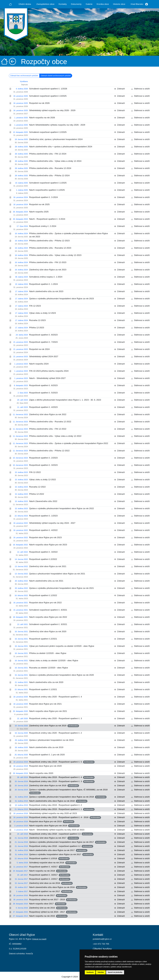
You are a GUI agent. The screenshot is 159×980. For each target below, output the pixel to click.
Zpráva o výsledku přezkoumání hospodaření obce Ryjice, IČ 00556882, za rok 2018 (69, 791)
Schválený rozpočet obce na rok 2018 (53, 863)
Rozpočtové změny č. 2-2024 (43, 226)
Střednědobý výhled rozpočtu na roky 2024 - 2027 (52, 523)
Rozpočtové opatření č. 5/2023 (43, 393)
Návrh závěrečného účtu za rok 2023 (46, 291)
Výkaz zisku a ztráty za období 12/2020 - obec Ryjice (54, 660)
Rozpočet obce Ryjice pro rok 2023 (45, 537)
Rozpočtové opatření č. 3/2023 (43, 465)
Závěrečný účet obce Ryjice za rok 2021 (48, 566)
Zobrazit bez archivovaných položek (24, 76)
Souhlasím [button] (90, 972)
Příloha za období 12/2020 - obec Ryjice (48, 653)
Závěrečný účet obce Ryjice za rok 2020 (48, 631)
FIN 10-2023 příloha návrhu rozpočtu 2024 (49, 371)
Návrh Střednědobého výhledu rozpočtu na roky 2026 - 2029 (57, 125)
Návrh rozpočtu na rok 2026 (42, 118)
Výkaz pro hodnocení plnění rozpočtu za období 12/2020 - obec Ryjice (62, 646)
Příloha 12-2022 (37, 494)
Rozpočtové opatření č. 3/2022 (43, 552)
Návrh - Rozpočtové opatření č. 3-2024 (47, 219)
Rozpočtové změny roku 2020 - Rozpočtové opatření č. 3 (56, 718)
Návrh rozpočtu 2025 (39, 212)
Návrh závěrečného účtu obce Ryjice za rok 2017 (58, 850)
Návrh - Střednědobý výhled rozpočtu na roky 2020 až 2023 (57, 830)
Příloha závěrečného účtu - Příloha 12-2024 (49, 175)
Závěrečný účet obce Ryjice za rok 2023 (48, 270)
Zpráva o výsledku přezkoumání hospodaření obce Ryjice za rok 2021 (61, 588)
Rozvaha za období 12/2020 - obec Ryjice (49, 668)
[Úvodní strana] (10, 4)
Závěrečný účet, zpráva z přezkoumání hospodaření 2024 (56, 139)
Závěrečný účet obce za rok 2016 (51, 883)
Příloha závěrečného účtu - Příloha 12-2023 (49, 241)
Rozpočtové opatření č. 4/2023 (43, 407)
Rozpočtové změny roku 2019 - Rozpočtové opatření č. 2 (56, 805)
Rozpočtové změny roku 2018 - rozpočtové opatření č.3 (61, 834)
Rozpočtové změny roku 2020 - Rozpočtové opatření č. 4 (56, 697)
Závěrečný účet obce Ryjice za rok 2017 (54, 838)
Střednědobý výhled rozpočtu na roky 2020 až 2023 (53, 813)
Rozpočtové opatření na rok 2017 (51, 892)
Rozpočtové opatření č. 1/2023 (43, 516)
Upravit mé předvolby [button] (115, 972)
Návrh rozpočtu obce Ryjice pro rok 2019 (54, 826)
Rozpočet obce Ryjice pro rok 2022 (45, 603)
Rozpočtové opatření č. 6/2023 (43, 385)
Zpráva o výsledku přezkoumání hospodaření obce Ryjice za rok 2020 (61, 675)
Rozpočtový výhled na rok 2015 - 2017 (53, 912)
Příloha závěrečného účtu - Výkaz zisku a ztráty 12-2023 (55, 255)
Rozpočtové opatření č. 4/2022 (43, 530)
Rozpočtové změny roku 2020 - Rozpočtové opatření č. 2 (56, 733)
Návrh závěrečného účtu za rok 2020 (46, 682)
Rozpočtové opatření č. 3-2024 (43, 197)
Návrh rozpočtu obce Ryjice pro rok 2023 (48, 545)
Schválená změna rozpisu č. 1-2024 (46, 277)
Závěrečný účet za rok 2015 (48, 908)
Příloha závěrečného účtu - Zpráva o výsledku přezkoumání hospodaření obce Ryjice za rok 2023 (69, 235)
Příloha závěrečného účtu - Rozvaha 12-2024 (50, 168)
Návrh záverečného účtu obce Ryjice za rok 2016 (58, 887)
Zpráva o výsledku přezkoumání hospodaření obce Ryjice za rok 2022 (61, 508)
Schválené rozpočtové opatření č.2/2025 (48, 132)
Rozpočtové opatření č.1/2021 (43, 689)
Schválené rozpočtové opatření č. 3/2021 (48, 624)
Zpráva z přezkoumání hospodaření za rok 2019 (51, 740)
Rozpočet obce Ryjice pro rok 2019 (52, 822)
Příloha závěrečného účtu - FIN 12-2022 (48, 429)
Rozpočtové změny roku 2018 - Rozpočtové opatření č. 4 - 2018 (65, 817)
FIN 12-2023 (35, 306)
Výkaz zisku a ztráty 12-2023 (42, 313)
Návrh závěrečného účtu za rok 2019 (46, 747)
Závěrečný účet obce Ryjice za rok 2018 (54, 786)
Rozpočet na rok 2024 (39, 349)
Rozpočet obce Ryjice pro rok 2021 (45, 704)
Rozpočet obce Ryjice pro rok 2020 (45, 766)
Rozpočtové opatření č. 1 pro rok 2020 (47, 755)
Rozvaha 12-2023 (37, 320)
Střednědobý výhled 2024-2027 (44, 356)
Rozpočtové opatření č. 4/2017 (50, 867)
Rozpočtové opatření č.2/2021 (43, 639)
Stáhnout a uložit (140, 89)
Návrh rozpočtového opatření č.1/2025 (47, 190)
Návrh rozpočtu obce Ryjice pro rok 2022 (48, 617)
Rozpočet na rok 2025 (39, 204)
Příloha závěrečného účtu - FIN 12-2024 (48, 154)
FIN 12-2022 (35, 472)
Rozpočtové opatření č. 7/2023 (43, 342)
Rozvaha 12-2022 (37, 487)
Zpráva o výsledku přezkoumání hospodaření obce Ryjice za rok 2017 (68, 842)
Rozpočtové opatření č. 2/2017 (50, 879)
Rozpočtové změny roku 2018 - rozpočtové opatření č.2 (61, 846)
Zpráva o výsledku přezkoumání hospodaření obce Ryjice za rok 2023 (61, 299)
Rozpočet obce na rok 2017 (48, 896)
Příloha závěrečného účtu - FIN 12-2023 (48, 262)
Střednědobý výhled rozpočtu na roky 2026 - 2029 (52, 110)
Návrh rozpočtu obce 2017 (48, 904)
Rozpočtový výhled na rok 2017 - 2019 (53, 900)
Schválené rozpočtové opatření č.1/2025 (48, 183)
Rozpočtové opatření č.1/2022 (43, 595)
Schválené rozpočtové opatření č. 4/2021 (48, 610)
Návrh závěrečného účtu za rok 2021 (46, 581)
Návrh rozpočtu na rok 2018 (48, 871)
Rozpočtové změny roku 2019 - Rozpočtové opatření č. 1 (62, 809)
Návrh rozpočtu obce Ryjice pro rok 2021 (48, 711)
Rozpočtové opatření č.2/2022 (43, 559)
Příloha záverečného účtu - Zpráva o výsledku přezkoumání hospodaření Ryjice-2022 (69, 443)
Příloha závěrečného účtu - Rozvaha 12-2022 (50, 422)
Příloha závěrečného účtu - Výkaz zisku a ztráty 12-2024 (55, 161)
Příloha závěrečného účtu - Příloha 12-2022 (49, 451)
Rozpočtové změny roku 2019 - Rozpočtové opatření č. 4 (62, 777)
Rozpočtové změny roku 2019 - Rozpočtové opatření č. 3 (62, 782)
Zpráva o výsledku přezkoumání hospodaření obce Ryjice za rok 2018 (68, 797)
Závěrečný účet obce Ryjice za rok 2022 (48, 414)
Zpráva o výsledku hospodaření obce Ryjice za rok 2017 (61, 854)
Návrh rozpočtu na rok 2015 (48, 916)
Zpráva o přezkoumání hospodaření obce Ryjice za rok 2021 (57, 574)
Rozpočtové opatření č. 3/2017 (50, 875)
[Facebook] (147, 4)
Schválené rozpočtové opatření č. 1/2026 (48, 89)
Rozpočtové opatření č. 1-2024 (43, 284)
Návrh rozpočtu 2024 (39, 364)
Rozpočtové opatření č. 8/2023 (43, 335)
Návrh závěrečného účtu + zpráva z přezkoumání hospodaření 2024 (61, 147)
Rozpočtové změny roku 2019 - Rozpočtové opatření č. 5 (62, 762)
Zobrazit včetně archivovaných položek (56, 76)
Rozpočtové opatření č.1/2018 (49, 859)
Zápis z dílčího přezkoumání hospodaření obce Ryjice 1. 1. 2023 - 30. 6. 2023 (65, 400)
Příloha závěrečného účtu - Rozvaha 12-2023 (50, 248)
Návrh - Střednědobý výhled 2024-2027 (47, 378)
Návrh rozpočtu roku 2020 (41, 773)
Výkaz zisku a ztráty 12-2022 (42, 480)
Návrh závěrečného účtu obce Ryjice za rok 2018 (58, 801)
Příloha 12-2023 (37, 328)
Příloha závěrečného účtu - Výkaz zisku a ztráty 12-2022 (55, 436)
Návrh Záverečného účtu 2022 (43, 501)
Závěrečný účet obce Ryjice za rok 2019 (54, 726)
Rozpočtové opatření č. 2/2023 (43, 458)
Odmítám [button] (101, 972)
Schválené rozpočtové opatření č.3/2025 (48, 96)
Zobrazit (119, 89)
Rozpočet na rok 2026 (39, 103)
